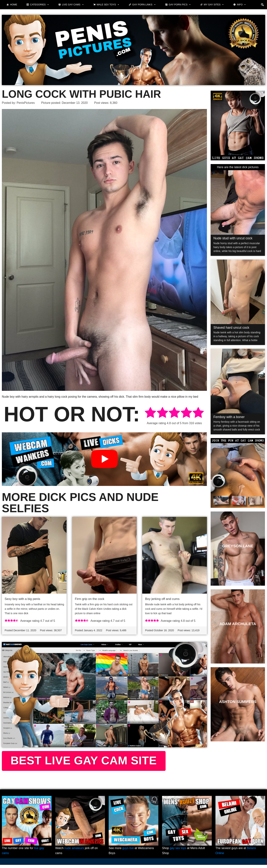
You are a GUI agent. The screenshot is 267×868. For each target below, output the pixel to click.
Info (241, 5)
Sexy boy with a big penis (22, 599)
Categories (40, 5)
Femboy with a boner (229, 417)
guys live (128, 851)
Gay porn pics (180, 5)
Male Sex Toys (108, 5)
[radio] (150, 413)
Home (14, 5)
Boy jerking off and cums (162, 599)
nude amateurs (74, 851)
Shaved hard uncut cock (231, 328)
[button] (262, 5)
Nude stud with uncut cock (233, 238)
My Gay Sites (214, 5)
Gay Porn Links (144, 5)
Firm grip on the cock (90, 599)
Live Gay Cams (73, 5)
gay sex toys (178, 851)
